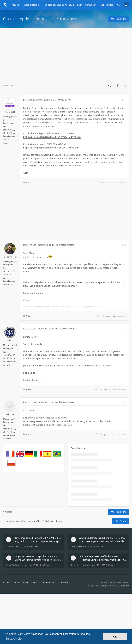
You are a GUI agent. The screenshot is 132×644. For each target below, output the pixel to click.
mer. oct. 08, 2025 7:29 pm (91, 547)
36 (16, 345)
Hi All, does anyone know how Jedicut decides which (102, 541)
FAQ (35, 582)
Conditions (64, 582)
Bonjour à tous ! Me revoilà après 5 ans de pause (38, 541)
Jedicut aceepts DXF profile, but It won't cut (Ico (102, 556)
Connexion (91, 5)
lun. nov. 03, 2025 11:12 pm (25, 547)
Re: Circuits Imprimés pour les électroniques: (49, 245)
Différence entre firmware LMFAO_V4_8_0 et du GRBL (38, 538)
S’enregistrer (107, 5)
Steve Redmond (14, 565)
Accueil (7, 582)
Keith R (74, 547)
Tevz (8, 547)
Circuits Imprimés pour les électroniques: (40, 19)
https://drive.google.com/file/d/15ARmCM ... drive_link (52, 137)
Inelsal (10, 340)
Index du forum (21, 582)
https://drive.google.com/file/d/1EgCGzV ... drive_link (51, 148)
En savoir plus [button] (14, 639)
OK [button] (115, 637)
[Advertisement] (66, 54)
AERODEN (10, 112)
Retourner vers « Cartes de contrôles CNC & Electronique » (32, 521)
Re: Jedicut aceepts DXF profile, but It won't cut (38, 556)
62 (16, 261)
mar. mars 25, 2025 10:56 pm (36, 565)
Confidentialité (48, 582)
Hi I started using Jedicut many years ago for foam (102, 560)
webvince (10, 414)
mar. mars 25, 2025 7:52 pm (100, 565)
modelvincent (10, 257)
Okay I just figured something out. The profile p (38, 560)
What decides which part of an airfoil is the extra (102, 538)
